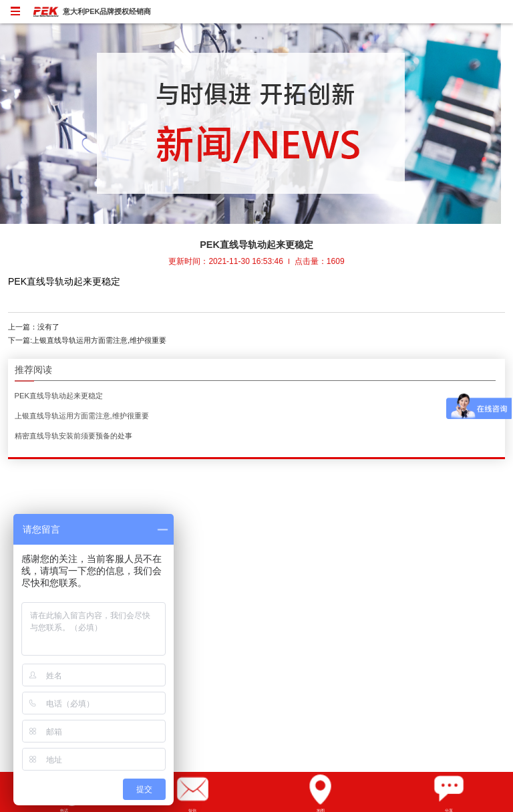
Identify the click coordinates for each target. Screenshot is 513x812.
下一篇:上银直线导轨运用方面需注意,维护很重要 (87, 340)
